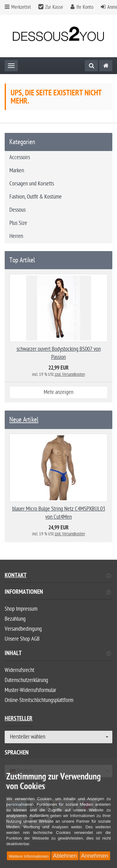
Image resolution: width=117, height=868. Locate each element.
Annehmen (95, 856)
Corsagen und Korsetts (32, 184)
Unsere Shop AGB (22, 639)
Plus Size (18, 223)
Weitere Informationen (29, 856)
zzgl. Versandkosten (70, 374)
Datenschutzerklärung (26, 680)
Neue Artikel (24, 420)
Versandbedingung (23, 629)
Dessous (17, 210)
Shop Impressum (21, 609)
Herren (16, 236)
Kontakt (58, 576)
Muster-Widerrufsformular (30, 690)
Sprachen (17, 754)
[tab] (58, 595)
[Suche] (91, 66)
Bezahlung (15, 619)
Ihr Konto (85, 7)
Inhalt (58, 654)
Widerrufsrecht (19, 670)
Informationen (58, 593)
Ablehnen (65, 856)
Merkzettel (18, 7)
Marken (17, 171)
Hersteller (19, 719)
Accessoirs (20, 157)
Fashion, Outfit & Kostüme (36, 197)
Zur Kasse (54, 7)
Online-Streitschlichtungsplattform (39, 700)
